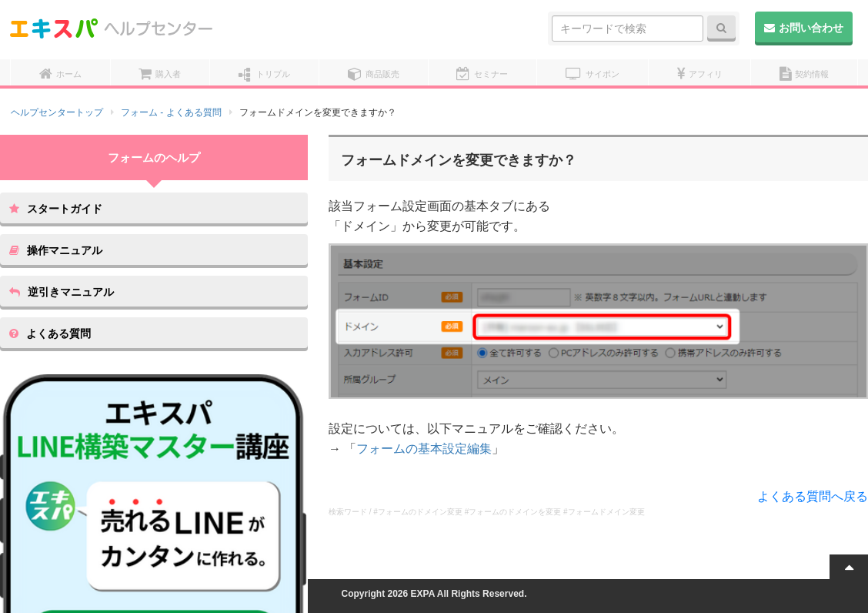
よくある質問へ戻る (813, 496)
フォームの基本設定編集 (424, 449)
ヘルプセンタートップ (57, 112)
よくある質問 (50, 333)
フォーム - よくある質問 (171, 112)
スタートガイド (56, 209)
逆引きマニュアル (62, 292)
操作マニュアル (56, 250)
